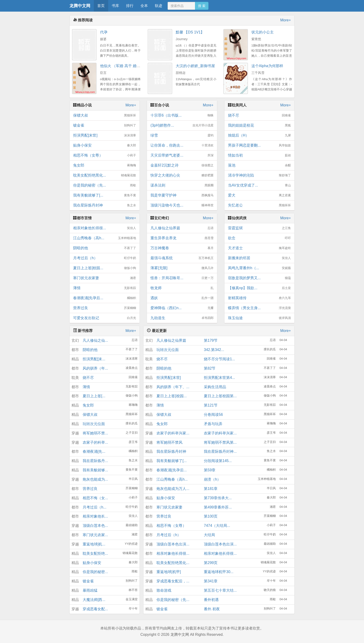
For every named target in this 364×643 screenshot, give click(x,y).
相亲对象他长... (95, 516)
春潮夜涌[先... (94, 451)
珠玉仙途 (259, 318)
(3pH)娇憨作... (182, 125)
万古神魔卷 (182, 248)
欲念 (259, 238)
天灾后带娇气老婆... (182, 155)
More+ (286, 20)
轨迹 (159, 6)
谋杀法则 (182, 185)
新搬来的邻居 (259, 258)
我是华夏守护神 (182, 195)
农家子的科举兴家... (173, 433)
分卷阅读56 (213, 415)
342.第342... (214, 350)
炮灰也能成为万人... (173, 489)
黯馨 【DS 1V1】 (190, 32)
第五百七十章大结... (220, 590)
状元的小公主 (263, 32)
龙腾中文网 (80, 6)
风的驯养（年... (95, 368)
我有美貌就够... (95, 470)
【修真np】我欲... (259, 288)
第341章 (211, 581)
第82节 (210, 368)
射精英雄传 (259, 298)
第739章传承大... (218, 498)
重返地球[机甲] (169, 572)
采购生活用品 (215, 387)
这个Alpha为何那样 (267, 66)
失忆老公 (259, 205)
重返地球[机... (94, 544)
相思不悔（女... (95, 498)
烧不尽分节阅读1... (219, 359)
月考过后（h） (105, 258)
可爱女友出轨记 (105, 318)
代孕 (104, 32)
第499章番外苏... (218, 507)
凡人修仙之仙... (95, 340)
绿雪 (182, 135)
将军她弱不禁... (95, 433)
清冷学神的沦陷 (259, 175)
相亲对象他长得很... (105, 228)
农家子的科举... (95, 442)
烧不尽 (259, 115)
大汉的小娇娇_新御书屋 (195, 66)
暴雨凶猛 (90, 590)
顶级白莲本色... (95, 526)
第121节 (211, 405)
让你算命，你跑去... (182, 145)
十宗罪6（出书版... (182, 115)
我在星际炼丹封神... (220, 451)
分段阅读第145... (218, 461)
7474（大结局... (217, 526)
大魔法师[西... (94, 600)
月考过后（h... (94, 507)
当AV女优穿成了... (259, 185)
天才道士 (259, 248)
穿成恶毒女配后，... (173, 581)
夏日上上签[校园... (105, 268)
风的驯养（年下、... (173, 387)
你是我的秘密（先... (105, 185)
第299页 (211, 563)
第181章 (211, 489)
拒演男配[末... (94, 359)
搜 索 (202, 6)
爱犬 (259, 195)
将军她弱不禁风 (169, 442)
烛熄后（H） (259, 135)
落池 (259, 165)
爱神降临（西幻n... (182, 308)
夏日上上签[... (94, 396)
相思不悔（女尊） (105, 155)
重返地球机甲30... (219, 572)
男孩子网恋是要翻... (259, 145)
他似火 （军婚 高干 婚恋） (122, 66)
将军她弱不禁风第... (220, 442)
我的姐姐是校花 (259, 125)
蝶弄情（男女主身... (259, 308)
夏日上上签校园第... (220, 396)
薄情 (105, 288)
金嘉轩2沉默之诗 (182, 165)
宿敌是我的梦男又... (259, 278)
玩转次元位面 (94, 424)
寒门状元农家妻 (105, 278)
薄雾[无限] (182, 268)
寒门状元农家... (95, 535)
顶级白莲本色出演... (173, 544)
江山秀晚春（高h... (105, 238)
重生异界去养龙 (182, 238)
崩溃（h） (212, 479)
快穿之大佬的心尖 (182, 175)
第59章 (210, 470)
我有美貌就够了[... (105, 195)
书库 (115, 6)
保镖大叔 (105, 115)
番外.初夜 (212, 609)
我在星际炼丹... (95, 461)
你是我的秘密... (95, 572)
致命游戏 (164, 590)
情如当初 (259, 155)
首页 (101, 6)
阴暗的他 (105, 248)
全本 (144, 6)
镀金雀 (105, 125)
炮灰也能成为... (95, 479)
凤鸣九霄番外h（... (259, 268)
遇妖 (182, 298)
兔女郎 (105, 165)
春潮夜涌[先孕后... (105, 298)
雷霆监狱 (259, 228)
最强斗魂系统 (182, 258)
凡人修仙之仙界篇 (182, 228)
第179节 (211, 340)
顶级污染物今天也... (182, 205)
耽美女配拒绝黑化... (105, 175)
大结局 (209, 535)
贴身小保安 (105, 145)
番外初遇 (211, 600)
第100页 (211, 516)
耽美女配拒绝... (95, 553)
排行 (130, 6)
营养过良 (105, 308)
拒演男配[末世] (105, 135)
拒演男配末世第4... (219, 378)
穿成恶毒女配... (95, 609)
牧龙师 (182, 288)
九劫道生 (182, 318)
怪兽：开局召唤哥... (182, 278)
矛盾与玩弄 (213, 424)
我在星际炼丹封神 (105, 205)
